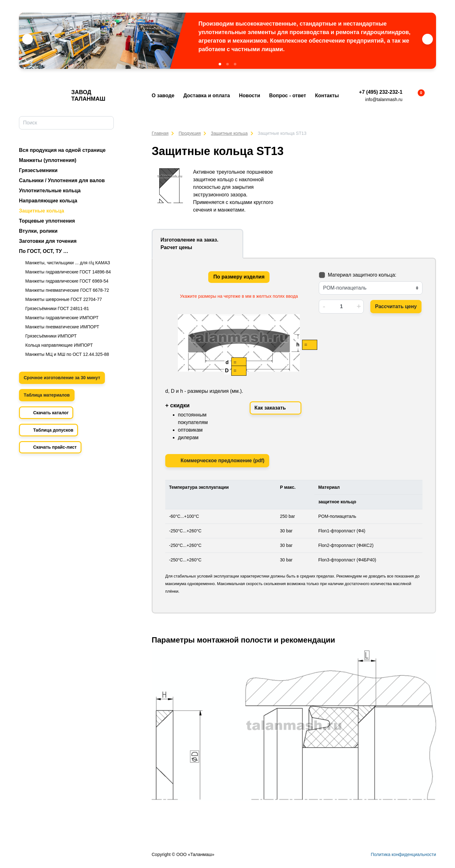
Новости (249, 96)
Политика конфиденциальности (403, 854)
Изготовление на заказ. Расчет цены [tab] (189, 244)
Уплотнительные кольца (50, 191)
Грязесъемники (38, 170)
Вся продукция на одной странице (62, 150)
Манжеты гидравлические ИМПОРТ (62, 318)
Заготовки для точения (48, 241)
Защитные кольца (42, 211)
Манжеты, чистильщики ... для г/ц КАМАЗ (68, 263)
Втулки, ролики (38, 231)
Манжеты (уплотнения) (48, 160)
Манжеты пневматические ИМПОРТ (62, 327)
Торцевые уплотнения (47, 221)
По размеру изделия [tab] (239, 277)
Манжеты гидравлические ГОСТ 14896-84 (68, 272)
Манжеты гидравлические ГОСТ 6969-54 (67, 281)
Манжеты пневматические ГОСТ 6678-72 (67, 290)
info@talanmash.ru (384, 99)
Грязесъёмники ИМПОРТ (51, 336)
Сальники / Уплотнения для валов (62, 180)
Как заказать (276, 408)
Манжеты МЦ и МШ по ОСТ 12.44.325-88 (67, 354)
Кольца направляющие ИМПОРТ (59, 345)
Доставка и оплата (207, 96)
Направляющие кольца (48, 201)
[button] (220, 64)
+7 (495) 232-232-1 (381, 92)
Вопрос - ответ (288, 96)
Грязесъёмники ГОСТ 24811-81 (57, 308)
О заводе (163, 96)
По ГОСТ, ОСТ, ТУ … (44, 251)
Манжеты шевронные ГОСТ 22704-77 (64, 299)
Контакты (327, 96)
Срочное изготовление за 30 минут (62, 378)
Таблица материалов (47, 395)
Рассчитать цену (396, 306)
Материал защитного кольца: (362, 275)
